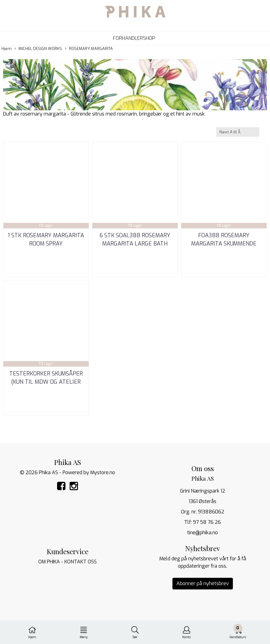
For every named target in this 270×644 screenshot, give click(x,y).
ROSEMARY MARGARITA (89, 49)
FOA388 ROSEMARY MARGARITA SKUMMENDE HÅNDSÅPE (224, 244)
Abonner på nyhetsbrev (203, 583)
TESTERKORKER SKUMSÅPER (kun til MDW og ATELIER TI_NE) (46, 382)
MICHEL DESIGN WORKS (38, 49)
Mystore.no (103, 473)
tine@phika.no (202, 533)
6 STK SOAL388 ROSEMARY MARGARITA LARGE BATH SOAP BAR (135, 244)
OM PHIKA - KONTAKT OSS (67, 562)
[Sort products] (238, 132)
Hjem (7, 49)
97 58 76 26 (207, 522)
